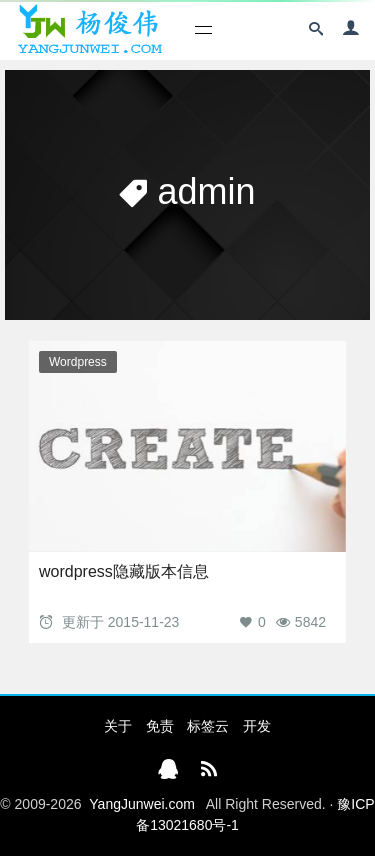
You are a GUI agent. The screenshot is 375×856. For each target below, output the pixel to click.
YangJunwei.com (142, 804)
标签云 (208, 726)
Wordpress (78, 362)
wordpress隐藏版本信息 (124, 571)
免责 (160, 726)
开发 (257, 726)
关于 (118, 726)
